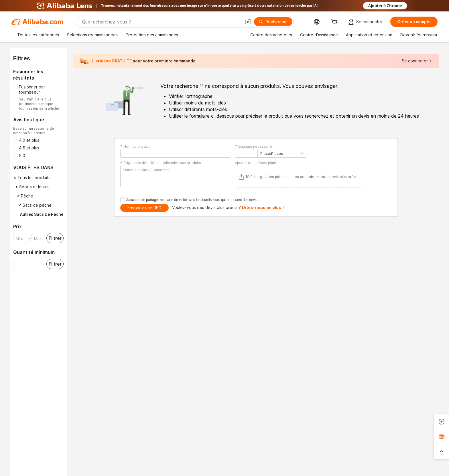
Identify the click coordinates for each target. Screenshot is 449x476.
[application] (299, 177)
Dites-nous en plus (264, 207)
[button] (248, 22)
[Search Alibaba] (161, 22)
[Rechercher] (273, 22)
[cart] (335, 22)
